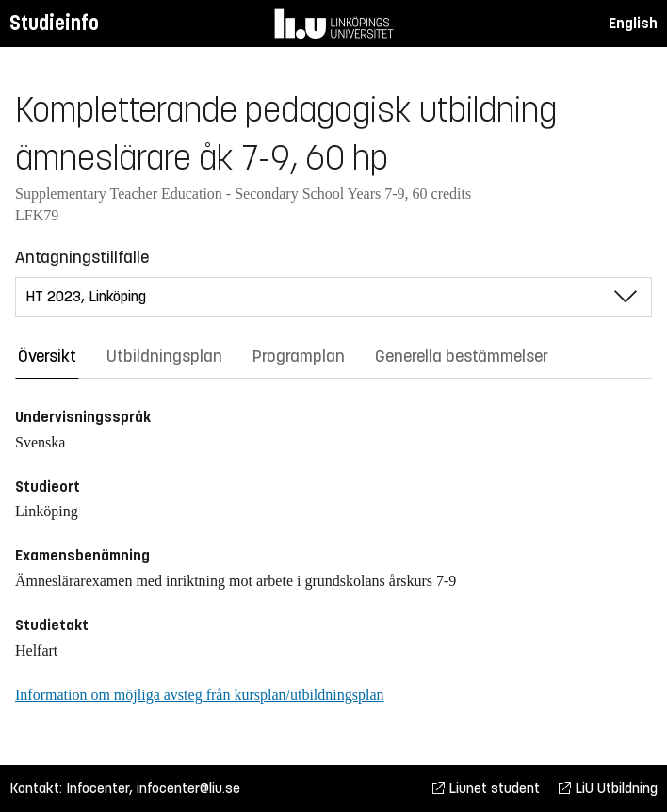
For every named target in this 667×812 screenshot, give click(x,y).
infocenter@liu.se (188, 788)
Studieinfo (54, 23)
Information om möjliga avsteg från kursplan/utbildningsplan (199, 695)
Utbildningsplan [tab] (164, 356)
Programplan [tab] (299, 356)
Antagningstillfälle (82, 257)
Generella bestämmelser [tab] (462, 356)
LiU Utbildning (608, 788)
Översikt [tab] (47, 356)
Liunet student (486, 788)
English (633, 23)
